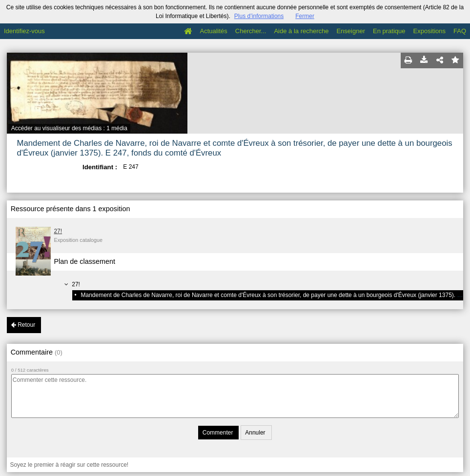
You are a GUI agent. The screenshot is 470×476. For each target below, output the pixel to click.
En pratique (389, 31)
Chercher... (251, 31)
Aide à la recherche (301, 31)
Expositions (429, 31)
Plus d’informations (259, 16)
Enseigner (351, 31)
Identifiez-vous (24, 31)
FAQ (460, 31)
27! (58, 231)
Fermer (305, 16)
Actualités (213, 31)
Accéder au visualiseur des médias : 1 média (69, 128)
